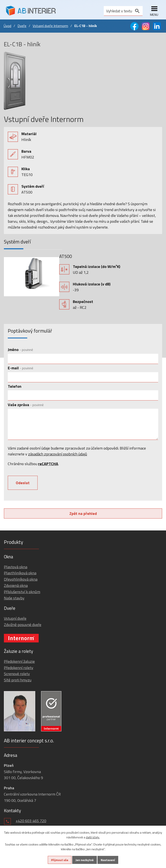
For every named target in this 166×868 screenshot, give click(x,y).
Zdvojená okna (16, 585)
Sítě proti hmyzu (18, 680)
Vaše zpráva (26, 405)
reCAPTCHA (48, 464)
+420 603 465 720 (31, 821)
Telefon (15, 386)
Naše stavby (14, 598)
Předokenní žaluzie (19, 661)
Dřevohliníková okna (21, 579)
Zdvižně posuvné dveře (23, 625)
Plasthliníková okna (20, 573)
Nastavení (108, 860)
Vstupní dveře (15, 618)
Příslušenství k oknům (22, 592)
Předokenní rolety (19, 668)
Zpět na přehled (83, 513)
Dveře (22, 26)
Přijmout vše (60, 860)
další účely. (93, 837)
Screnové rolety (17, 674)
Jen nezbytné (85, 860)
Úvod (7, 26)
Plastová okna (16, 567)
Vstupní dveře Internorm (50, 26)
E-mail (21, 368)
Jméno (20, 350)
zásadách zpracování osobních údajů (58, 454)
